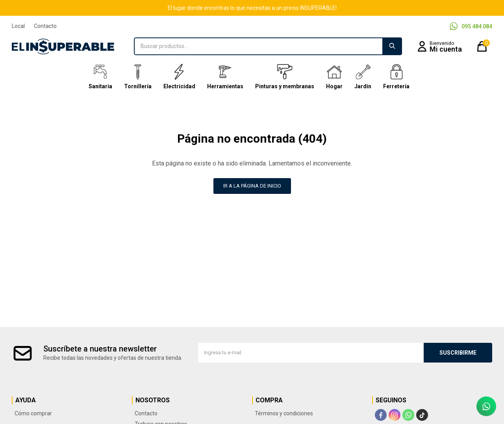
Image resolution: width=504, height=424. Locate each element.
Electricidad (179, 77)
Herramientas (225, 77)
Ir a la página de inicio (252, 186)
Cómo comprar (33, 413)
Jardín (363, 77)
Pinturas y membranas (285, 77)
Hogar (334, 77)
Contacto (45, 26)
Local (18, 26)
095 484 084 (477, 26)
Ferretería (396, 77)
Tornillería (138, 77)
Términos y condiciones (284, 413)
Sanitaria (100, 77)
